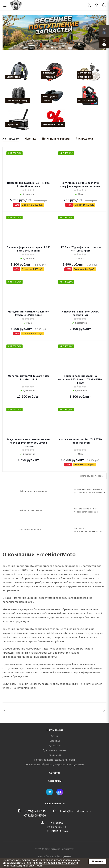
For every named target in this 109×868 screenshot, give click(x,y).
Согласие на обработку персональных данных (55, 764)
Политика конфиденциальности (54, 760)
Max (60, 792)
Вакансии (55, 755)
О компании (55, 730)
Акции (54, 736)
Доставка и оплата (55, 750)
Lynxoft (66, 856)
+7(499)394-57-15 (34, 811)
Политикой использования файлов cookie (51, 863)
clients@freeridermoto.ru (75, 811)
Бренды (55, 741)
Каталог (54, 773)
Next (104, 711)
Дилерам (55, 745)
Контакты (55, 781)
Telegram (49, 792)
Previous (5, 711)
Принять (97, 861)
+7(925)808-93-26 (35, 815)
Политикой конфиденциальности (23, 866)
